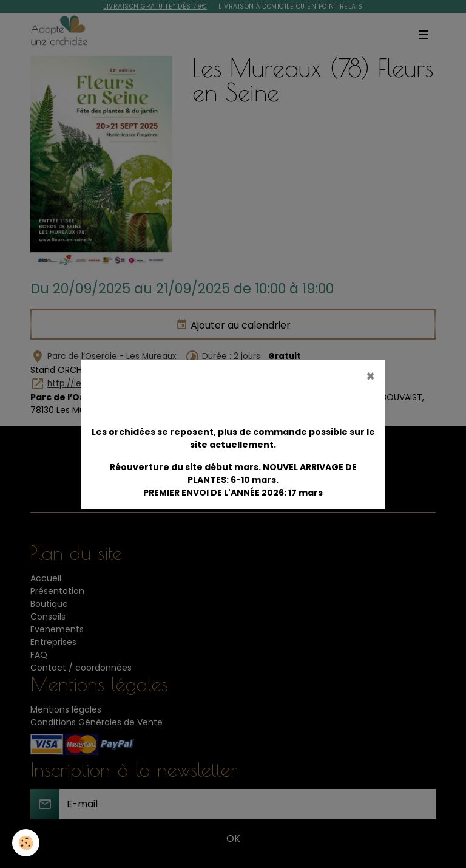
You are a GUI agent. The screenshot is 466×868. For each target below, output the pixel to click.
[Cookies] (26, 843)
